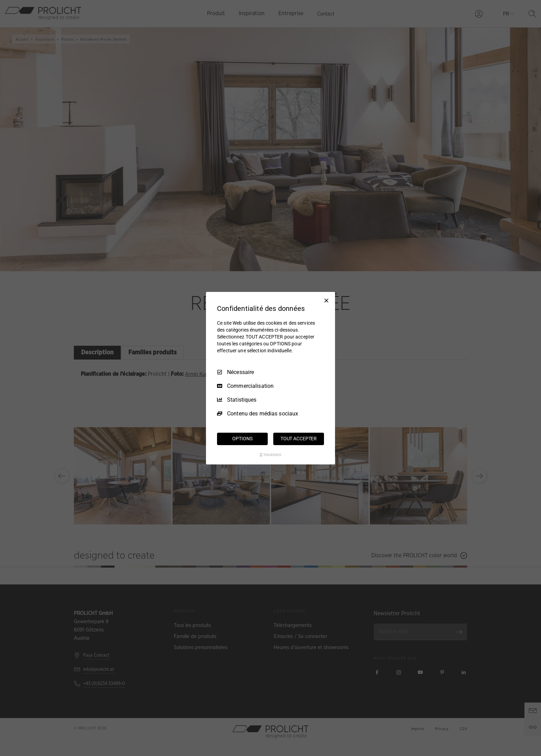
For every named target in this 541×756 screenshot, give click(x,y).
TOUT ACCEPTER (299, 439)
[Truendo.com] (270, 455)
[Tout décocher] (326, 300)
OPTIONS (242, 439)
